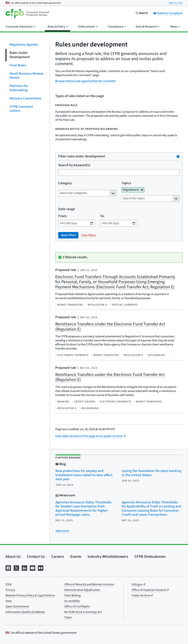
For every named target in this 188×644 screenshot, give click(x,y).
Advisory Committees (25, 98)
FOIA (9, 584)
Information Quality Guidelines (25, 612)
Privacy (10, 590)
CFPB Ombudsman (150, 556)
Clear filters (88, 235)
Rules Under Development (20, 55)
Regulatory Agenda (24, 45)
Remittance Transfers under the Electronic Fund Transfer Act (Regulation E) (110, 377)
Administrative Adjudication (82, 590)
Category (65, 183)
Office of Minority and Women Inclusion (89, 584)
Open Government (17, 606)
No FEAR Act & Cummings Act (83, 612)
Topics (126, 183)
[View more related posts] (62, 531)
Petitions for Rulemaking (19, 88)
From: (63, 216)
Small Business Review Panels (26, 76)
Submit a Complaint (168, 13)
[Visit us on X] (16, 568)
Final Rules (18, 65)
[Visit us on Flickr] (41, 568)
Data (9, 601)
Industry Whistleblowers (108, 556)
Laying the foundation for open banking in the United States (152, 473)
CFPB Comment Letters (21, 109)
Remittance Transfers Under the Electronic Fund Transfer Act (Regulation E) (110, 327)
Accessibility (72, 601)
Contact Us (36, 556)
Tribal (68, 618)
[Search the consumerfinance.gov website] (142, 13)
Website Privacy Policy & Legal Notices (30, 595)
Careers (58, 556)
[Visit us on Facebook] (8, 568)
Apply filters (68, 235)
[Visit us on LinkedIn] (24, 568)
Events (76, 556)
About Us (13, 556)
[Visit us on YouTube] (32, 568)
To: (102, 216)
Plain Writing (73, 595)
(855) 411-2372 (176, 3)
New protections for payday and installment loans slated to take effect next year (84, 475)
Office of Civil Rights (77, 606)
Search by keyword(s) (74, 165)
